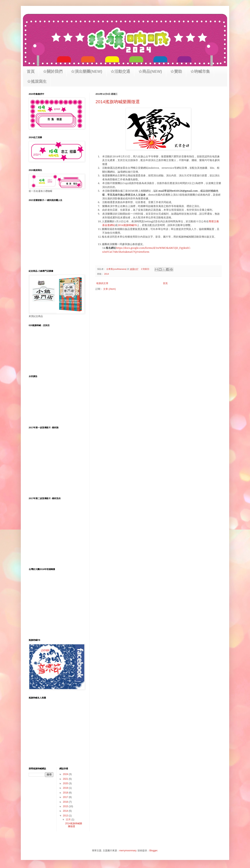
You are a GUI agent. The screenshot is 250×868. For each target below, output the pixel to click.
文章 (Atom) (109, 289)
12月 (68, 820)
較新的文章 (102, 283)
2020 (66, 783)
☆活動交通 (120, 71)
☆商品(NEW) (150, 71)
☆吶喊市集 (200, 71)
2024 (66, 774)
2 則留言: (146, 269)
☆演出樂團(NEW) (86, 71)
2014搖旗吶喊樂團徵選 (118, 102)
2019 (66, 788)
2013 (66, 816)
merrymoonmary (128, 851)
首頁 (31, 71)
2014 (107, 274)
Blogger (153, 851)
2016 (66, 802)
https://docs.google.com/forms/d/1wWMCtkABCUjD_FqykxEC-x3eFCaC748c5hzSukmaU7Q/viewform (147, 250)
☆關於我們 (53, 71)
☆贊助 (176, 71)
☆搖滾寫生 (37, 81)
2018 (66, 793)
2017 (66, 797)
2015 (66, 806)
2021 (66, 779)
